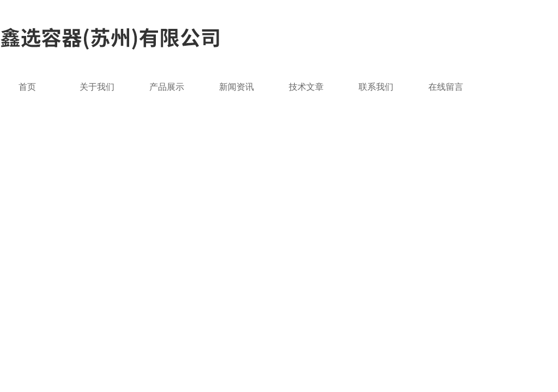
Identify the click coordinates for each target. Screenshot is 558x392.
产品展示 (167, 87)
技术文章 (306, 87)
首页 (27, 87)
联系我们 (376, 87)
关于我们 (97, 87)
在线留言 (446, 87)
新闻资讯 (236, 87)
